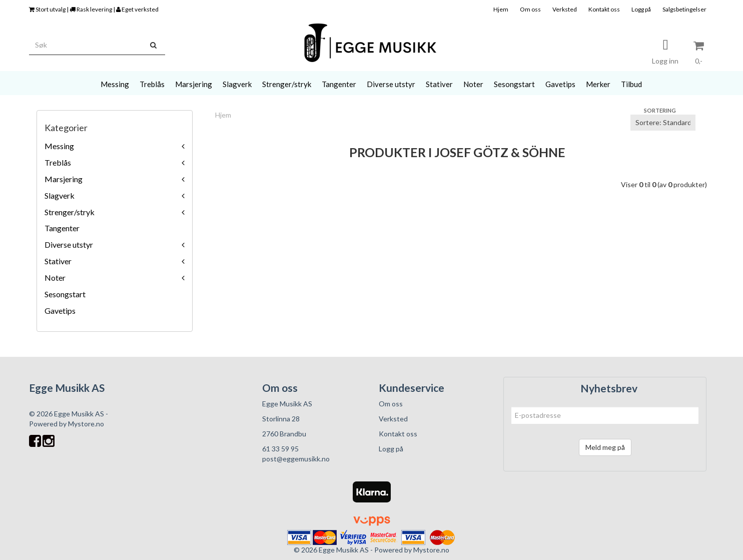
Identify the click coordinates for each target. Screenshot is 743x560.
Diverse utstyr (69, 244)
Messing (59, 146)
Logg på (641, 9)
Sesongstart (65, 294)
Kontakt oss (604, 9)
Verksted (565, 9)
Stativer (58, 261)
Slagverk (60, 195)
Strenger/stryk (70, 212)
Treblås (58, 162)
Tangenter (62, 228)
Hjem (501, 9)
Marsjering (64, 179)
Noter (55, 277)
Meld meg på (605, 447)
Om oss (530, 9)
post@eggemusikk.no (296, 459)
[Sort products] (663, 123)
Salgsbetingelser (684, 9)
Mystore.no (86, 424)
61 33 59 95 (280, 449)
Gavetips (60, 311)
